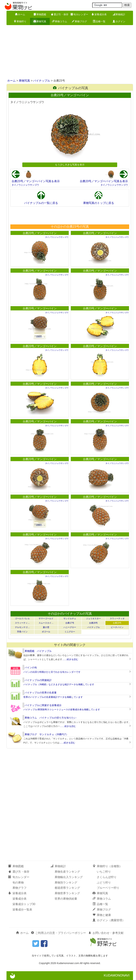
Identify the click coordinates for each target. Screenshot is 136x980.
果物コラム (60, 21)
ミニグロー (70, 632)
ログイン (119, 21)
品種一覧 (99, 21)
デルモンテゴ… (22, 627)
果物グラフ (20, 888)
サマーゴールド (46, 619)
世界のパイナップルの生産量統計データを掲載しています (53, 697)
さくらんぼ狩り (107, 877)
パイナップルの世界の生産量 (41, 693)
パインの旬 (31, 667)
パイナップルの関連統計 (38, 680)
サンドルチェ (70, 619)
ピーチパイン (117, 627)
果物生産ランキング (67, 872)
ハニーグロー (70, 627)
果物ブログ (79, 21)
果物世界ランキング (67, 893)
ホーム (20, 14)
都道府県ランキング (67, 888)
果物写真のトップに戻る (99, 203)
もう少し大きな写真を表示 (70, 165)
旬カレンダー (79, 14)
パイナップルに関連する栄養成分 (43, 705)
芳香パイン (22, 632)
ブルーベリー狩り (108, 888)
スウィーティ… (22, 623)
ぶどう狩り (104, 883)
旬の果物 (18, 883)
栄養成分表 (99, 14)
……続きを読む (70, 659)
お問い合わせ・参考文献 (106, 933)
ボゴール (46, 632)
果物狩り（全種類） (107, 866)
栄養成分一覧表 (22, 910)
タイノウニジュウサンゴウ (25, 185)
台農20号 (93, 623)
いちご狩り (104, 872)
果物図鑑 (40, 14)
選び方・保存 (60, 14)
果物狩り (20, 21)
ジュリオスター (93, 619)
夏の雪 (46, 627)
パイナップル (42, 81)
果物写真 (40, 21)
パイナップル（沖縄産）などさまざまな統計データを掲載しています (59, 684)
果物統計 (119, 14)
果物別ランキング (66, 883)
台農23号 (117, 623)
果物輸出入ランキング (69, 877)
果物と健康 (102, 915)
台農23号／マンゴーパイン (40, 233)
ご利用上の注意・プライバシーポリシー (59, 933)
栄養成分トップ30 (24, 904)
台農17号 (70, 623)
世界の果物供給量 (66, 899)
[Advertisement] (68, 52)
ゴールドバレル (22, 619)
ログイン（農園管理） (109, 920)
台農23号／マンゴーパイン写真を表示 (36, 181)
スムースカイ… (46, 623)
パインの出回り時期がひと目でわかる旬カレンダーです (52, 672)
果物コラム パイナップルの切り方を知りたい (50, 718)
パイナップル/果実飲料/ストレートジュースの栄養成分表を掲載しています (62, 710)
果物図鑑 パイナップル (38, 651)
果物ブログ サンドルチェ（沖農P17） (46, 734)
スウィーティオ (117, 619)
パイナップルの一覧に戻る (41, 203)
